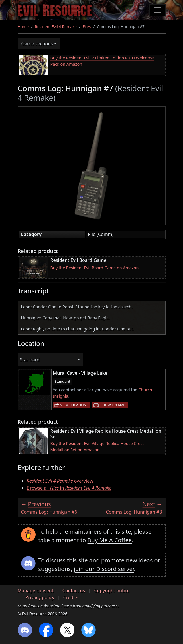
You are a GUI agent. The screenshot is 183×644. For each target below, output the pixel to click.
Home (23, 27)
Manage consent (36, 591)
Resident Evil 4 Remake (56, 27)
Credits (71, 597)
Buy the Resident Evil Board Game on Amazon (95, 268)
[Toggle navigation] (158, 10)
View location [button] (73, 405)
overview (60, 481)
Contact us (74, 591)
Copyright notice (112, 591)
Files (87, 27)
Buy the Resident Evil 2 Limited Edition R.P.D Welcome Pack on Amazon (102, 61)
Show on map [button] (113, 405)
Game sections (37, 44)
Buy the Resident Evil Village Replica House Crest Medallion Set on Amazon (97, 447)
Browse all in (69, 488)
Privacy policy (40, 597)
